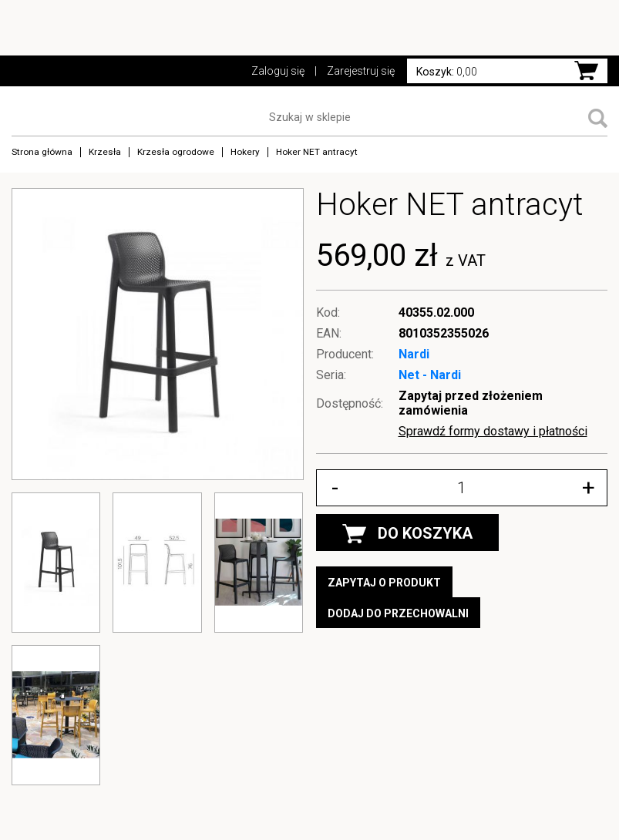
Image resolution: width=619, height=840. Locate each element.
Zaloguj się (278, 71)
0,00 (447, 72)
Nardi (414, 354)
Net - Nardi (430, 375)
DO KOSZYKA (407, 534)
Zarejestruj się (361, 71)
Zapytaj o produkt (384, 583)
